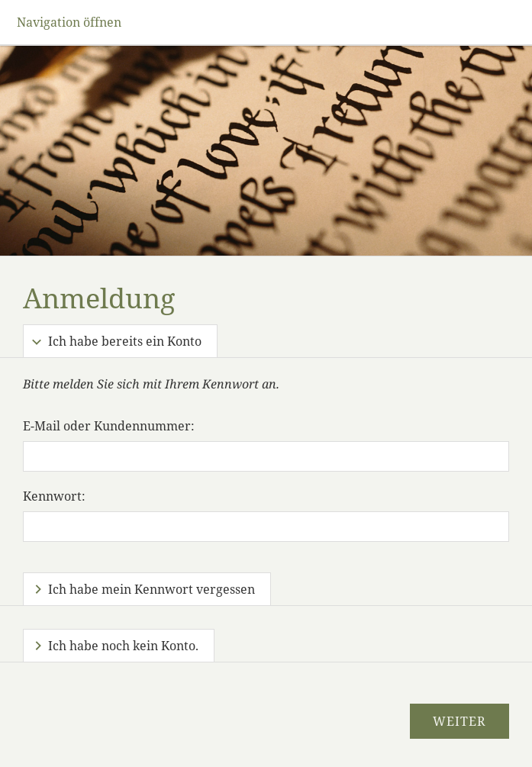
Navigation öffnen (69, 22)
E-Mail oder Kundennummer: (109, 426)
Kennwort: (54, 496)
